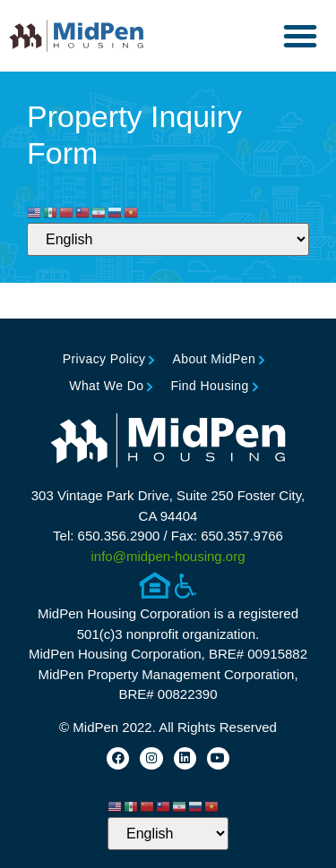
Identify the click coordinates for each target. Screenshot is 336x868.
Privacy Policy (104, 359)
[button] (300, 36)
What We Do (106, 386)
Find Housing (209, 386)
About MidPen (214, 359)
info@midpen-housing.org (168, 556)
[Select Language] (168, 239)
